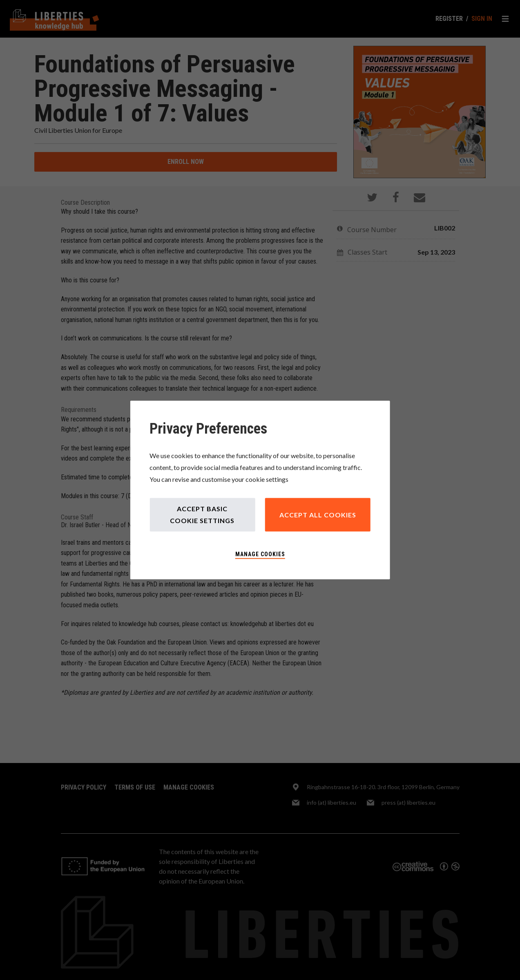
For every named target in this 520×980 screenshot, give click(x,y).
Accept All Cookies (318, 514)
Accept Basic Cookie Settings (202, 515)
